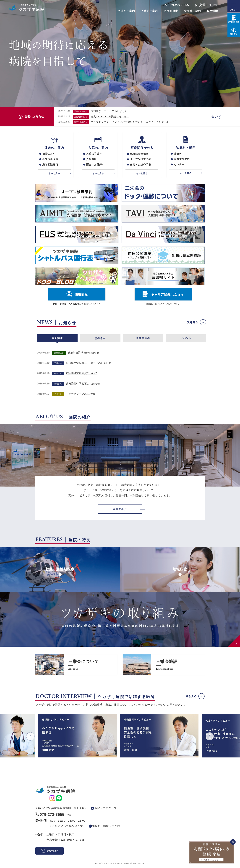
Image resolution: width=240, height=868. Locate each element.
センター (179, 165)
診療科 (178, 154)
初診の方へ (49, 154)
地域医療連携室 (139, 154)
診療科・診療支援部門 (106, 826)
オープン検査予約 (141, 159)
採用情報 (213, 11)
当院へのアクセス (106, 809)
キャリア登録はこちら (167, 295)
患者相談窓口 (50, 165)
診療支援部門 (182, 159)
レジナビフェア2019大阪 (81, 394)
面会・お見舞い (95, 165)
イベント (186, 338)
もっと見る (54, 174)
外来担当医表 (50, 159)
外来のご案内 (127, 11)
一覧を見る (191, 322)
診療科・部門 (192, 11)
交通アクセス (209, 5)
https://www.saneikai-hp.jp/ (76, 665)
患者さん (100, 338)
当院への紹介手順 (141, 165)
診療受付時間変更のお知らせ (83, 384)
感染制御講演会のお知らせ (83, 353)
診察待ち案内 (53, 851)
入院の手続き (94, 154)
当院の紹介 (120, 509)
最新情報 (57, 338)
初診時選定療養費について (82, 374)
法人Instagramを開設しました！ (110, 117)
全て (214, 117)
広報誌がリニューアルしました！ (110, 111)
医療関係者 (171, 11)
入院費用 (91, 159)
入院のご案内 (149, 11)
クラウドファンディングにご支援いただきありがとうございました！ (132, 122)
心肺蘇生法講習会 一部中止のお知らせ (89, 363)
